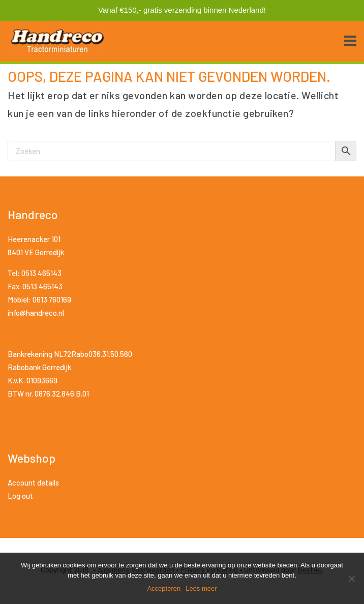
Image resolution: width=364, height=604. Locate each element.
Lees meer (201, 588)
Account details (33, 482)
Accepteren (164, 588)
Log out (20, 496)
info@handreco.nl (36, 313)
